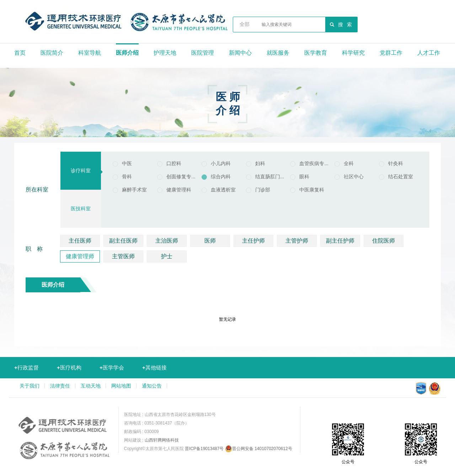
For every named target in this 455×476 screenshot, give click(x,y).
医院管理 (203, 53)
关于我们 (30, 386)
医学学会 (112, 367)
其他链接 (154, 367)
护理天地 (165, 53)
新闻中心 (240, 53)
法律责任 (60, 386)
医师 (210, 241)
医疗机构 (69, 367)
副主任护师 (340, 241)
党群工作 (391, 53)
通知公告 (152, 386)
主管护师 (297, 241)
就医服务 (278, 53)
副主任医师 (123, 241)
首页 (20, 53)
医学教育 (316, 53)
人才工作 (429, 53)
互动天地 (91, 386)
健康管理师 (80, 256)
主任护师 (253, 241)
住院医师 (384, 241)
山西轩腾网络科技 (162, 440)
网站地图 (121, 386)
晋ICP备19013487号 (204, 449)
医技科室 (81, 209)
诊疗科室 (81, 171)
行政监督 (26, 367)
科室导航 (90, 53)
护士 (167, 256)
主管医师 (123, 256)
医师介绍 (127, 53)
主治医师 (167, 241)
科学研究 (353, 53)
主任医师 (80, 241)
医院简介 (52, 53)
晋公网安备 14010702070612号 (259, 449)
